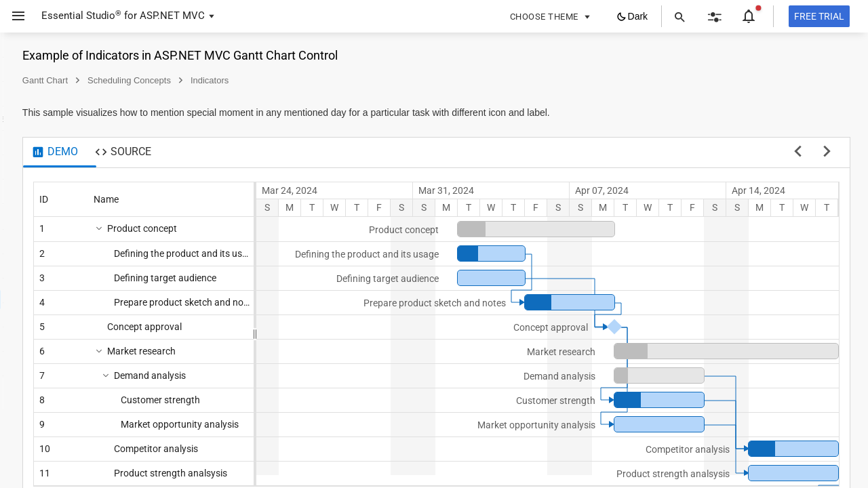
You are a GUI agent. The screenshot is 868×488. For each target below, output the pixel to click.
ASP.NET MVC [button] (172, 16)
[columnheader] (246, 199)
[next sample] (827, 152)
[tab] (240, 152)
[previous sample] (798, 152)
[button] (13, 16)
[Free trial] (819, 16)
